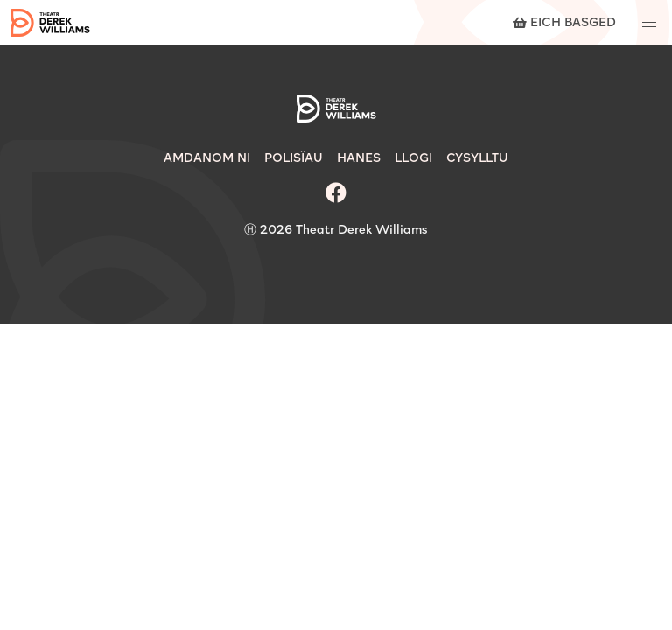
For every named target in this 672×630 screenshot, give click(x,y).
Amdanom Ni (207, 158)
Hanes (359, 158)
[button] (649, 23)
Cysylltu (477, 158)
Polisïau (294, 158)
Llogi (413, 158)
